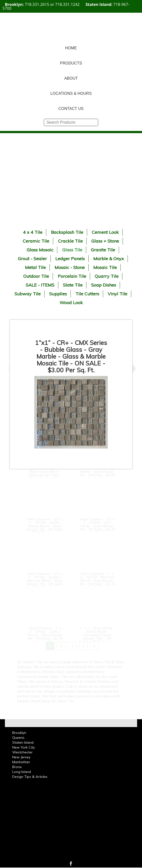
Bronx (17, 767)
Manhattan (21, 762)
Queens (18, 738)
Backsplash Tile (67, 232)
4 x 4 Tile (33, 232)
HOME (71, 48)
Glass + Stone (105, 241)
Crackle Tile (70, 241)
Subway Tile (28, 294)
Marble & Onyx (109, 259)
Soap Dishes (104, 285)
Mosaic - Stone (70, 267)
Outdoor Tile (36, 276)
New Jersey (21, 757)
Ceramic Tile (36, 241)
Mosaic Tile (105, 267)
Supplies (58, 294)
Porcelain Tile (72, 276)
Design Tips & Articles (30, 777)
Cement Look (105, 232)
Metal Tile (35, 267)
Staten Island (23, 742)
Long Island (22, 772)
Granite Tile (103, 250)
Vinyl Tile (118, 294)
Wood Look (71, 303)
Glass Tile (72, 250)
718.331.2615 (37, 4)
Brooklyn (19, 733)
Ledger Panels (70, 259)
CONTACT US (71, 109)
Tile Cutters (87, 294)
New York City (24, 747)
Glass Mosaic (40, 250)
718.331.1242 (67, 4)
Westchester (22, 752)
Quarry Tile (107, 276)
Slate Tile (73, 285)
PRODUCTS (71, 63)
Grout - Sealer (32, 259)
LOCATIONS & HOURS (71, 93)
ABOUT (71, 78)
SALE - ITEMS (40, 285)
